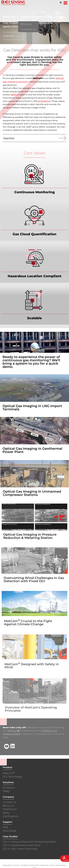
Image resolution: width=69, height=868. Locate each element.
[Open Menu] (65, 3)
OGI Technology (12, 777)
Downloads (10, 831)
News (6, 813)
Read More (9, 138)
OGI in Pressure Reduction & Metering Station (30, 842)
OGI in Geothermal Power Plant (22, 845)
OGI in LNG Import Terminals (20, 849)
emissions (44, 101)
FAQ (44, 13)
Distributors (58, 13)
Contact (66, 860)
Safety (6, 791)
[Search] (61, 3)
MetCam (14, 731)
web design (61, 865)
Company (28, 13)
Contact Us (9, 802)
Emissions (9, 788)
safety (14, 94)
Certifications (10, 816)
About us (8, 806)
